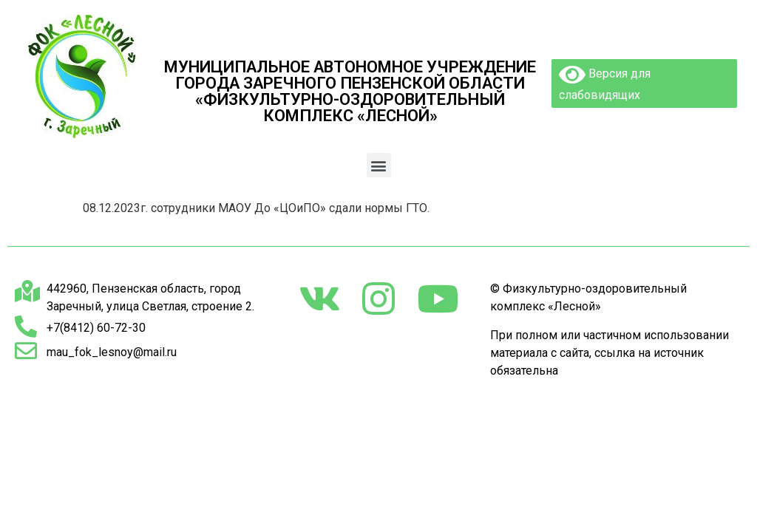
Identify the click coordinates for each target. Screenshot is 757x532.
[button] (379, 165)
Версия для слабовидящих (605, 82)
